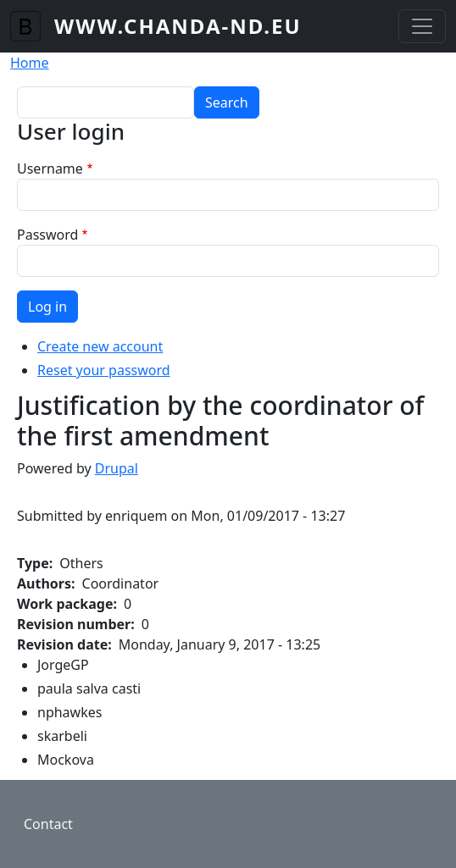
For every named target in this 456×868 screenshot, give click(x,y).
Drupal (117, 468)
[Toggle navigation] (422, 26)
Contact (48, 824)
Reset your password (104, 370)
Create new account (100, 346)
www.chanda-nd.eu (178, 26)
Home (30, 63)
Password (47, 235)
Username (50, 169)
